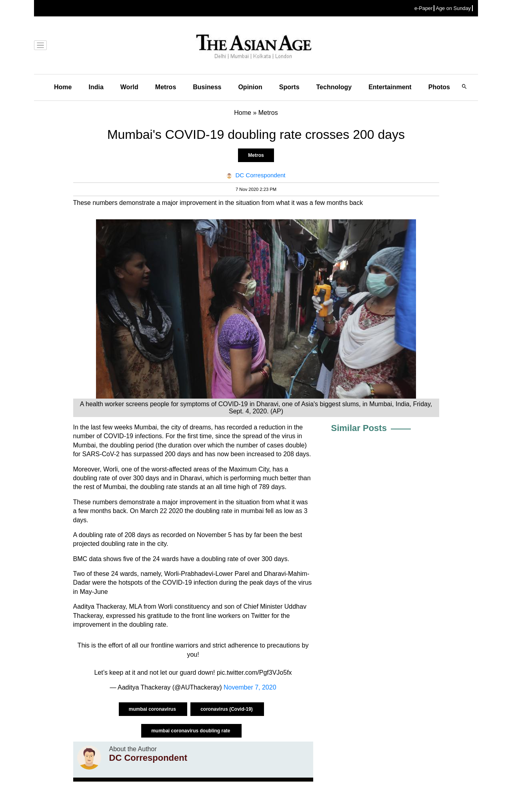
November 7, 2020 (250, 687)
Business (207, 87)
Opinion (250, 87)
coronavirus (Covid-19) (227, 709)
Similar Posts (359, 428)
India (96, 87)
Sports (289, 87)
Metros (166, 87)
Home (63, 87)
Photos (439, 87)
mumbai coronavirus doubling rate (191, 731)
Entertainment (390, 87)
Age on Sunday (453, 8)
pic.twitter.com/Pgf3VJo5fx (254, 673)
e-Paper (424, 8)
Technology (334, 87)
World (129, 87)
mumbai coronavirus (153, 709)
